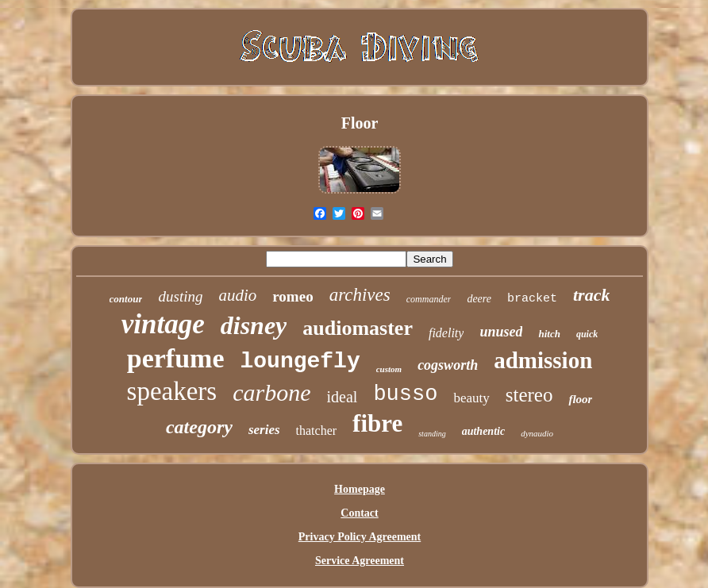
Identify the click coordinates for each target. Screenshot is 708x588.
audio (237, 295)
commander (429, 299)
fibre (377, 423)
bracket (532, 299)
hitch (549, 334)
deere (479, 299)
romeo (292, 296)
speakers (172, 391)
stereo (529, 395)
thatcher (317, 430)
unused (501, 332)
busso (405, 394)
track (591, 295)
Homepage (360, 489)
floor (580, 399)
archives (360, 295)
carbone (271, 392)
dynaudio (537, 433)
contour (126, 299)
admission (543, 360)
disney (254, 325)
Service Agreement (360, 561)
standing (432, 434)
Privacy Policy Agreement (360, 537)
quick (587, 334)
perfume (176, 358)
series (264, 430)
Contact (359, 513)
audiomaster (358, 328)
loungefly (300, 361)
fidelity (446, 333)
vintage (163, 324)
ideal (342, 397)
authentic (483, 431)
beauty (471, 398)
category (199, 427)
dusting (180, 296)
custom (389, 369)
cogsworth (448, 365)
